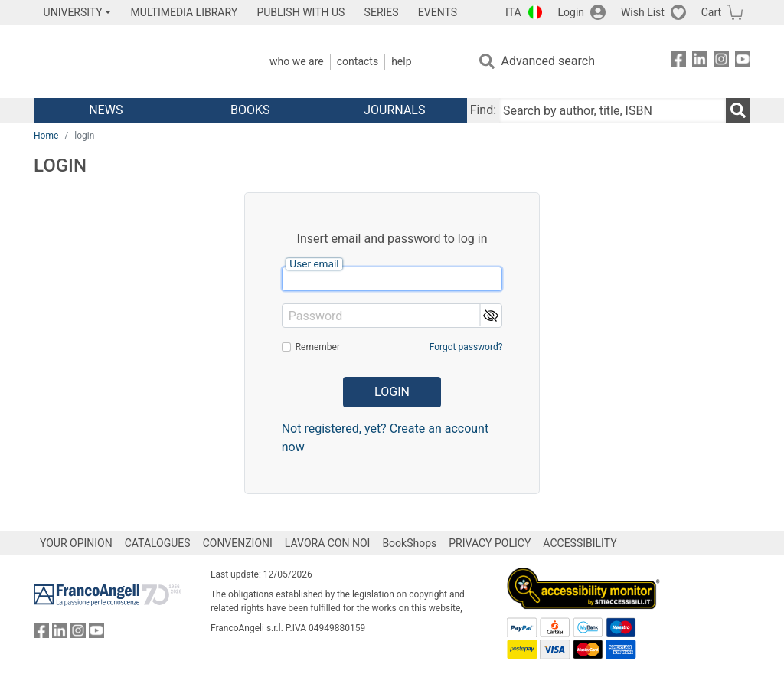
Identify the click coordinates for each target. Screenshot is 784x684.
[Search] (738, 110)
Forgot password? (466, 347)
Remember (318, 347)
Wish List (643, 12)
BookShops (409, 543)
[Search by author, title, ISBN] (612, 110)
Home (46, 136)
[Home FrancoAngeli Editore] (135, 61)
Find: (483, 110)
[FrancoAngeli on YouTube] (743, 62)
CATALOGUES (158, 543)
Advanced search (548, 61)
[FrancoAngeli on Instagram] (721, 62)
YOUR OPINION (76, 543)
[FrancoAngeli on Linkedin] (700, 62)
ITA (513, 12)
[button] (490, 315)
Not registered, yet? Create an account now (385, 438)
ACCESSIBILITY (580, 543)
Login (572, 12)
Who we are (297, 61)
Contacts (358, 61)
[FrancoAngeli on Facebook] (678, 62)
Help (401, 61)
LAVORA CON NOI (328, 543)
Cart (711, 12)
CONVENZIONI (238, 543)
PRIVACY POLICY (490, 543)
